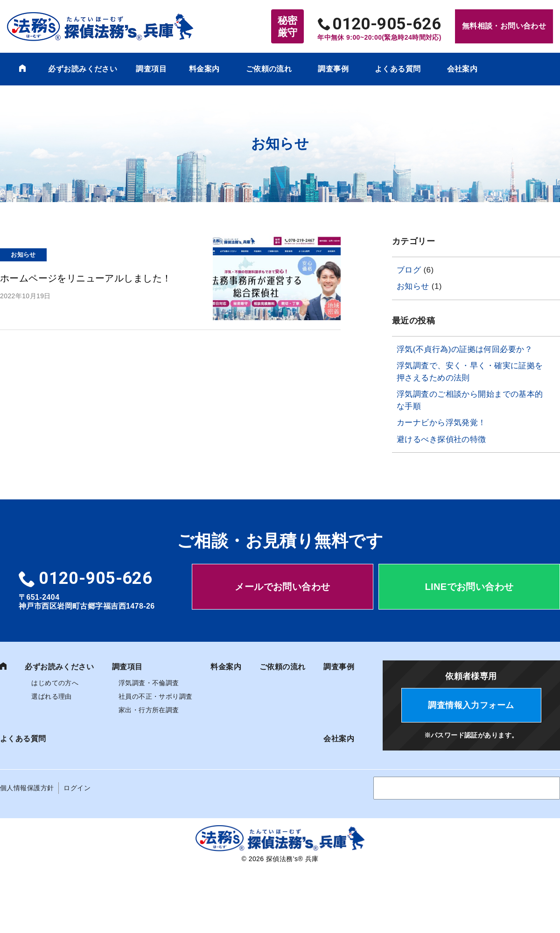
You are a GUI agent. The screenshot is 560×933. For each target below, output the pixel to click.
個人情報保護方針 (27, 784)
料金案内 (204, 69)
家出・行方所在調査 (149, 706)
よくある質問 (398, 69)
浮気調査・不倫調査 (149, 679)
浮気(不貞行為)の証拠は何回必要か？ (465, 349)
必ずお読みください (83, 69)
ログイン (77, 784)
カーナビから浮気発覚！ (441, 423)
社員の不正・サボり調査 (156, 692)
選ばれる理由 (52, 692)
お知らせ (413, 286)
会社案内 (462, 69)
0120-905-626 (387, 24)
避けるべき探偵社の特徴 (441, 439)
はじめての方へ (55, 679)
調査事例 (333, 69)
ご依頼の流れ (269, 69)
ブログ (409, 270)
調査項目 (151, 69)
